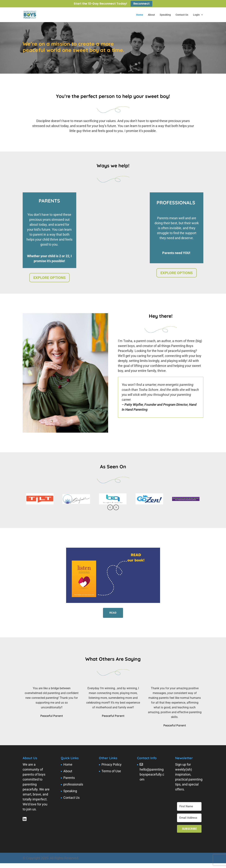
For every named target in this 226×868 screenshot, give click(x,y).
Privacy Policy (112, 764)
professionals (73, 784)
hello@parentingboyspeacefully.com (152, 774)
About (151, 15)
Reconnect (141, 4)
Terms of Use (111, 771)
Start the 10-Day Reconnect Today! (100, 4)
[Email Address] (189, 818)
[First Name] (189, 806)
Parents (69, 778)
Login (196, 15)
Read (113, 613)
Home (140, 15)
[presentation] (110, 508)
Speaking (165, 15)
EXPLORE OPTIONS (49, 278)
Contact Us (182, 15)
